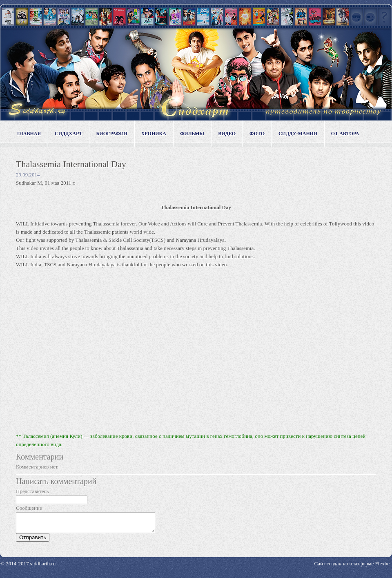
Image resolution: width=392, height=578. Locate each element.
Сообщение (29, 508)
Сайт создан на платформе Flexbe (352, 567)
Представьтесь (32, 491)
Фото (257, 134)
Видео (227, 134)
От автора (345, 134)
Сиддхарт (68, 134)
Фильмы (192, 134)
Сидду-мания (298, 134)
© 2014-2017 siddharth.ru (28, 567)
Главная (29, 134)
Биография (111, 134)
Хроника (154, 134)
